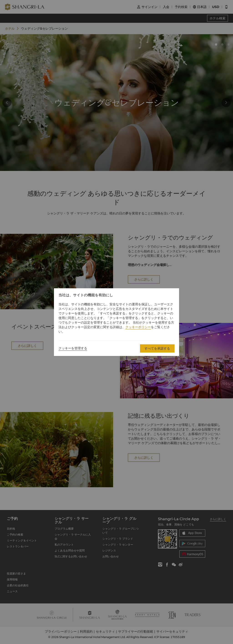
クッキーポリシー (138, 327)
